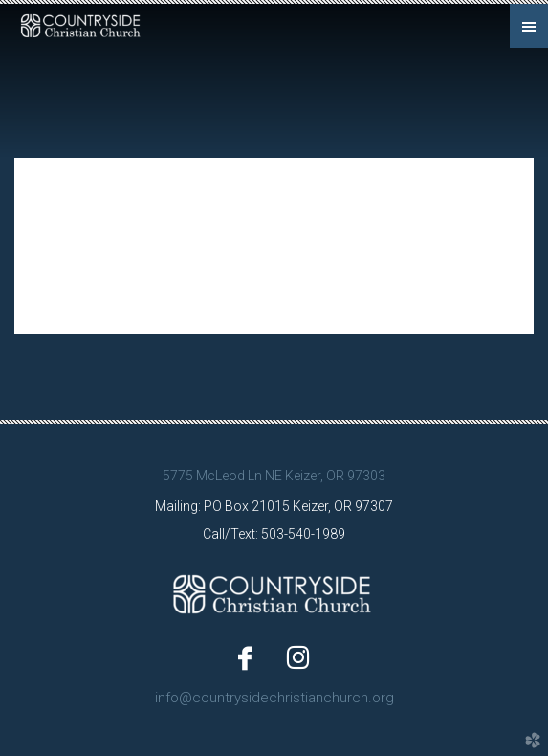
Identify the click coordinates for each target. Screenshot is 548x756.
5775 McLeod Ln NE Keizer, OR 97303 (274, 476)
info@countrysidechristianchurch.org (274, 698)
